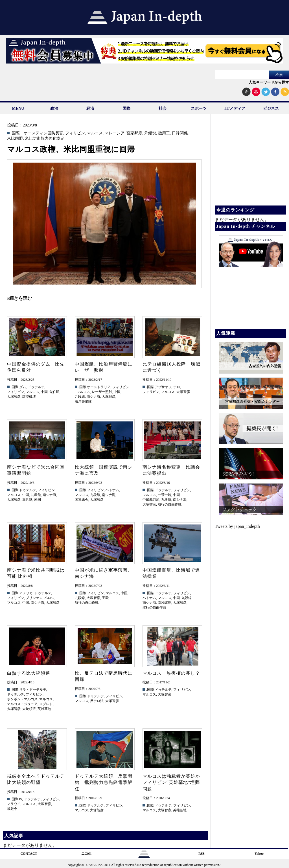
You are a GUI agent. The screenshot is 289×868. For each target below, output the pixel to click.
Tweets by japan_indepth (237, 526)
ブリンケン (34, 598)
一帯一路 (165, 495)
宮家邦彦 (134, 133)
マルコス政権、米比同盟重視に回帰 (71, 149)
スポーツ (199, 109)
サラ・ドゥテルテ (33, 690)
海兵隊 (27, 500)
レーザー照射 (102, 392)
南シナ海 (93, 397)
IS (21, 799)
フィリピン (75, 133)
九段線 (80, 397)
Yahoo (259, 854)
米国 (38, 500)
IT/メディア (235, 109)
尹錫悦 (150, 133)
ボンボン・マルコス (22, 699)
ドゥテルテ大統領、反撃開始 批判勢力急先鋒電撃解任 (104, 782)
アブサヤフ (163, 387)
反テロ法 (97, 701)
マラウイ (14, 804)
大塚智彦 (14, 397)
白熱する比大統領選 (29, 673)
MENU (18, 109)
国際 (126, 109)
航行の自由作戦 (170, 504)
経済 (90, 109)
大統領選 (29, 709)
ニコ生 (86, 854)
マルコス (95, 133)
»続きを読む (19, 298)
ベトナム (112, 490)
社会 (163, 109)
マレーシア (115, 133)
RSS (202, 854)
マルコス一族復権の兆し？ (171, 673)
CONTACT (29, 854)
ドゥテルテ (36, 387)
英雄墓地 (44, 709)
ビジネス (271, 109)
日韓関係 (180, 133)
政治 (54, 109)
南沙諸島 (165, 603)
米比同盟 (15, 139)
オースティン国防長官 (43, 133)
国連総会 (82, 500)
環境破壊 (29, 397)
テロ (177, 387)
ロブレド (46, 704)
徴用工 (164, 133)
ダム (23, 387)
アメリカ (26, 593)
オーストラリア (99, 387)
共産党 (36, 495)
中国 (44, 392)
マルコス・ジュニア (22, 704)
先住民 (54, 392)
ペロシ (49, 598)
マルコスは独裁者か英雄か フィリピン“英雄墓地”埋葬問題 (174, 782)
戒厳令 (12, 809)
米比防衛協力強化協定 (45, 139)
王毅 (105, 598)
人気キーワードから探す (269, 82)
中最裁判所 (151, 500)
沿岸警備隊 (83, 401)
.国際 (15, 133)
